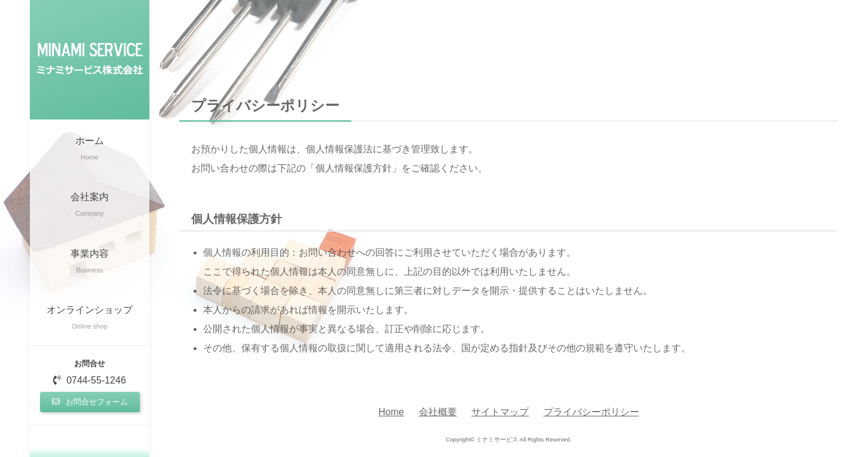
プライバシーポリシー (591, 412)
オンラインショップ (90, 319)
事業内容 (90, 263)
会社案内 (90, 206)
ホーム (90, 150)
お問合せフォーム (90, 402)
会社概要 (438, 412)
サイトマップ (500, 412)
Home (391, 412)
